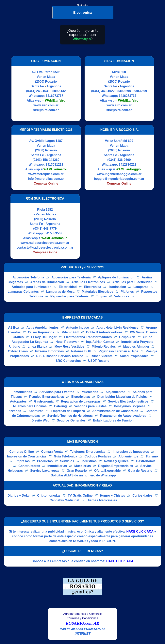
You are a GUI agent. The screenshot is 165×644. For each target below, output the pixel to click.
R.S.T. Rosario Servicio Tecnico (60, 356)
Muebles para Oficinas (30, 406)
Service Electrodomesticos (128, 401)
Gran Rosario (77, 471)
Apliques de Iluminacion (116, 277)
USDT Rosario (99, 361)
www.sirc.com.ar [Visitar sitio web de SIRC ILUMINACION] (46, 105)
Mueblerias (90, 392)
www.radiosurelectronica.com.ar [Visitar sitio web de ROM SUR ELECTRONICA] (45, 243)
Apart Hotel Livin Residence (117, 328)
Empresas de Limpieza (68, 411)
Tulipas (101, 296)
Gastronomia (44, 401)
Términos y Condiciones (82, 618)
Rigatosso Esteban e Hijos (118, 351)
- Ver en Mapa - (46, 77)
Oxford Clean (18, 351)
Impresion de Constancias (27, 456)
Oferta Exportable (107, 471)
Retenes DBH (81, 351)
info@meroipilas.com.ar (46, 179)
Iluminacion (117, 287)
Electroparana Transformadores (88, 337)
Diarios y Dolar (19, 495)
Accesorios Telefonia (28, 277)
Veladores (122, 296)
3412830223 (128, 165)
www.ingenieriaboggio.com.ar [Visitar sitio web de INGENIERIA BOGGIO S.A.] (119, 174)
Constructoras (29, 466)
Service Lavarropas (45, 471)
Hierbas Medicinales (102, 500)
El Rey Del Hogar (44, 337)
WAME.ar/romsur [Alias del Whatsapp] (54, 238)
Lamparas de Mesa (60, 292)
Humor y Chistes (113, 495)
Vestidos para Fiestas (90, 406)
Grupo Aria (127, 337)
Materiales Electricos (98, 292)
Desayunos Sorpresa (130, 406)
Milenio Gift (70, 332)
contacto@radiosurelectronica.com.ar (45, 248)
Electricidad (68, 287)
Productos (45, 461)
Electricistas (81, 397)
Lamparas (141, 287)
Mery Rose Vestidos (69, 347)
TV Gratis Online (80, 495)
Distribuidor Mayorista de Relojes (122, 397)
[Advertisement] (117, 226)
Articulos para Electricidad (132, 282)
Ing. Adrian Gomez (100, 342)
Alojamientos (115, 392)
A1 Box (14, 328)
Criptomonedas (49, 495)
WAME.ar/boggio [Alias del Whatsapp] (128, 169)
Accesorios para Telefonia (71, 277)
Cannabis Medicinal (64, 500)
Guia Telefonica (65, 456)
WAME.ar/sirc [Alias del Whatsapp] (55, 100)
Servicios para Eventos (57, 392)
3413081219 (54, 165)
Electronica (92, 287)
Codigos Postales (98, 456)
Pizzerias (14, 411)
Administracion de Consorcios (115, 411)
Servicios (67, 461)
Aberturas (36, 411)
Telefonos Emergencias (88, 452)
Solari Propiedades (134, 356)
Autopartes (18, 401)
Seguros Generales (71, 420)
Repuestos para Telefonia (70, 296)
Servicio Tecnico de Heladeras (70, 416)
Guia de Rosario (140, 471)
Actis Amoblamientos (43, 328)
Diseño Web (40, 420)
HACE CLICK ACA (140, 531)
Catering (60, 406)
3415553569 (53, 233)
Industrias (89, 461)
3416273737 (54, 96)
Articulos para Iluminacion (32, 287)
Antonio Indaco (77, 328)
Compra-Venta (52, 452)
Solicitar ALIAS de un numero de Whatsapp (83, 475)
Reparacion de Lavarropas (81, 401)
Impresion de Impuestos (131, 452)
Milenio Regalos (104, 347)
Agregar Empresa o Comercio (83, 614)
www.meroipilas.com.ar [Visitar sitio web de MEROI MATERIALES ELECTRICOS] (46, 174)
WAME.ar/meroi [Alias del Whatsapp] (55, 169)
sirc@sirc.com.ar (46, 110)
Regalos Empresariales (46, 397)
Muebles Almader (136, 347)
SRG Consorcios (68, 361)
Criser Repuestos (41, 332)
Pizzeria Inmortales (49, 351)
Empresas (22, 461)
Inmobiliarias (22, 392)
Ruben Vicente (102, 356)
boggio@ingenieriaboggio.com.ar (119, 179)
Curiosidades (142, 495)
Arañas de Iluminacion (47, 282)
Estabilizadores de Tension (113, 420)
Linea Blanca (37, 347)
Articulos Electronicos (88, 282)
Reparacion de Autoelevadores (123, 416)
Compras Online (22, 452)
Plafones (127, 292)
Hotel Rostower (67, 342)
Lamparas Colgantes (23, 292)
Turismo (152, 456)
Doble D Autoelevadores (104, 332)
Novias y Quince (116, 461)
